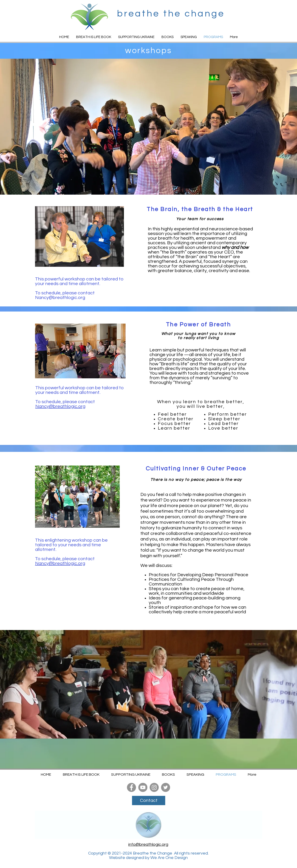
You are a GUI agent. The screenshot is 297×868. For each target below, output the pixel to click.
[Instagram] (154, 787)
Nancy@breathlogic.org (60, 298)
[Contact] (149, 800)
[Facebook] (131, 787)
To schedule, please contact (65, 293)
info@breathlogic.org (148, 844)
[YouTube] (143, 787)
